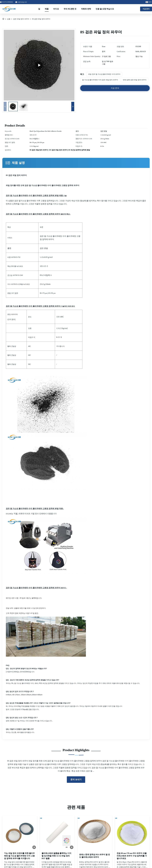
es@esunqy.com (22, 2)
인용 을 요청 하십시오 (105, 9)
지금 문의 (146, 9)
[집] (3, 19)
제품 (47, 9)
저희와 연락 (86, 9)
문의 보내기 (76, 780)
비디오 (56, 9)
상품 (9, 19)
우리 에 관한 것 (70, 9)
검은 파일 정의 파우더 (21, 19)
